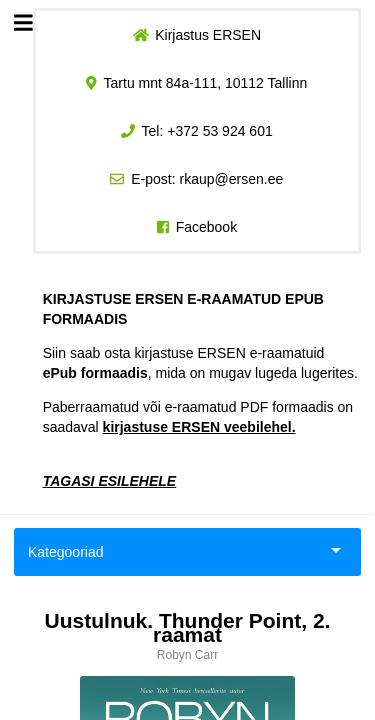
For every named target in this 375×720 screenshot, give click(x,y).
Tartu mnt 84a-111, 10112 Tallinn (206, 83)
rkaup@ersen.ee (232, 179)
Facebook (206, 227)
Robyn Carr (187, 655)
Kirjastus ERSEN (208, 35)
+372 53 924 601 (220, 131)
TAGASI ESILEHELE (110, 481)
